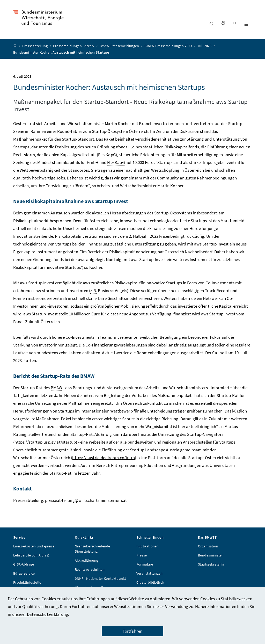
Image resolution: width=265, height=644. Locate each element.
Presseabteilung (35, 47)
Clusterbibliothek (150, 583)
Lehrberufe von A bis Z (31, 556)
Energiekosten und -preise (34, 547)
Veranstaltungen (150, 574)
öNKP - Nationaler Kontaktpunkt (100, 579)
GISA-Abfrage (24, 565)
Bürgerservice (24, 574)
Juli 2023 (205, 47)
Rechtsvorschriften (90, 570)
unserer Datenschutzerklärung (40, 614)
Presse (142, 556)
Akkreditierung (86, 561)
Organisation (208, 547)
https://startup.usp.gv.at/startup (45, 443)
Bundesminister (210, 556)
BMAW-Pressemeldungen (120, 47)
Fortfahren (133, 631)
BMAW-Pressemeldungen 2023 (169, 47)
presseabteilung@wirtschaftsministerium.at (86, 501)
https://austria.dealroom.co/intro (104, 458)
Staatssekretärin (211, 565)
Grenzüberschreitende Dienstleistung (93, 549)
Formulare (145, 565)
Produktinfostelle (27, 583)
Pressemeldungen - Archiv (74, 47)
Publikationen (148, 547)
